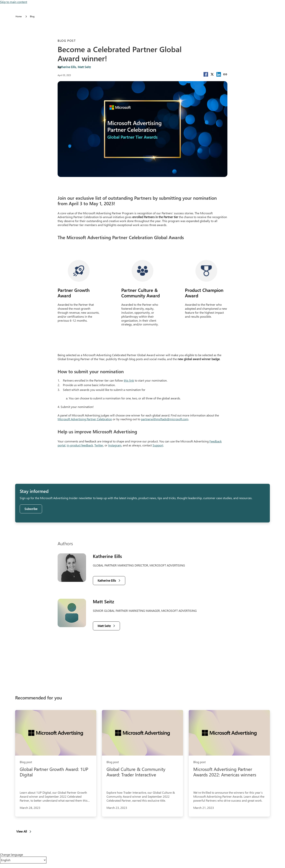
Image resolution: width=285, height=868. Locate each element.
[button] (206, 74)
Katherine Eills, (67, 67)
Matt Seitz (84, 67)
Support (158, 445)
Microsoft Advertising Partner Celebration (85, 419)
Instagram (115, 445)
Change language (11, 855)
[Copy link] (225, 74)
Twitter (99, 445)
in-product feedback (80, 445)
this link (129, 380)
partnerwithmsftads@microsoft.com (165, 419)
